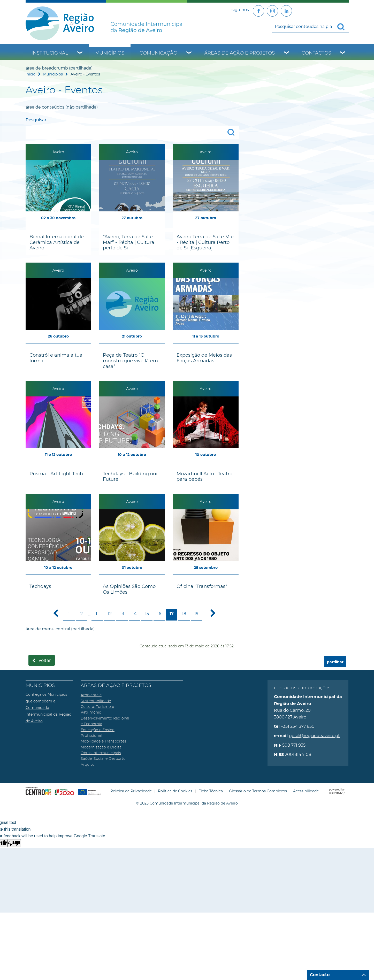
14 (135, 614)
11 (97, 614)
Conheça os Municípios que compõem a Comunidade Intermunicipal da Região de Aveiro (48, 708)
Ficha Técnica (211, 791)
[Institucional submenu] (80, 53)
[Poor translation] (14, 843)
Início (30, 74)
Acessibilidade (306, 791)
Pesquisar (36, 120)
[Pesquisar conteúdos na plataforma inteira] (343, 27)
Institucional (50, 53)
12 (110, 614)
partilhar (335, 662)
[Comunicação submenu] (189, 53)
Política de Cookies (175, 791)
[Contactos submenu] (343, 53)
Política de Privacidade (131, 791)
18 (184, 614)
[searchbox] (310, 26)
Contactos (316, 53)
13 (122, 614)
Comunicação (158, 53)
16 (159, 614)
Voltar (45, 661)
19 (196, 614)
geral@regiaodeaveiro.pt (314, 736)
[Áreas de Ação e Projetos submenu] (287, 53)
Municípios (110, 53)
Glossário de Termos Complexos (258, 791)
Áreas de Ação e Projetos (239, 53)
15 (147, 614)
